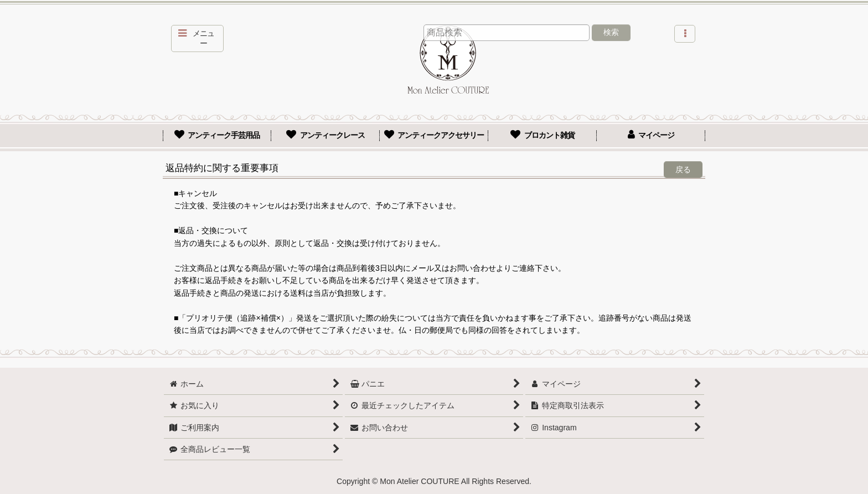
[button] (197, 38)
